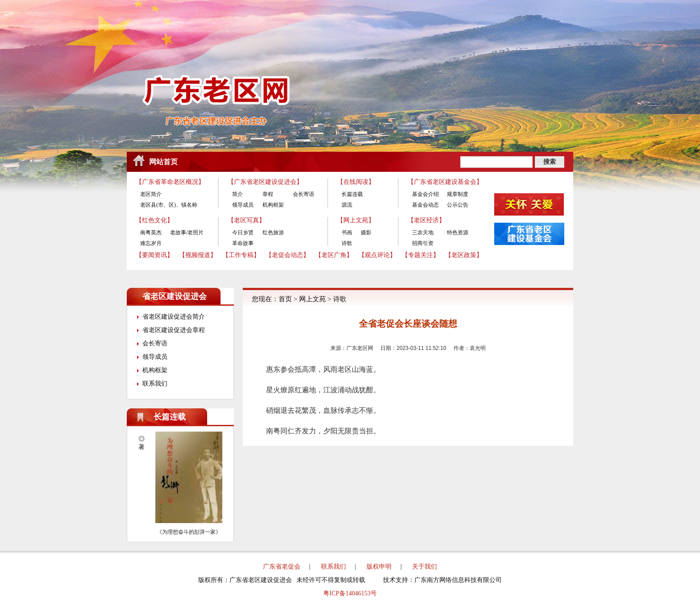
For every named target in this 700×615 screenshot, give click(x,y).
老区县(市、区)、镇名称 (169, 205)
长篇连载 (352, 194)
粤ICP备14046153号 (350, 593)
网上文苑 (312, 299)
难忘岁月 (151, 243)
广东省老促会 (282, 567)
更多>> (221, 417)
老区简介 (151, 194)
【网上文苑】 (356, 220)
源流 (347, 205)
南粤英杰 (151, 233)
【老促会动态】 (287, 255)
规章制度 (458, 194)
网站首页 (163, 162)
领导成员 (243, 205)
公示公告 (458, 205)
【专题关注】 (421, 255)
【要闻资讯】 (154, 255)
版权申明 (379, 567)
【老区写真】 (246, 220)
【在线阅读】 (356, 182)
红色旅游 (273, 233)
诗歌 (347, 243)
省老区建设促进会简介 (174, 317)
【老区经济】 (426, 220)
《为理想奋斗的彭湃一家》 (189, 532)
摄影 (366, 233)
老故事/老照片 (187, 233)
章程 (268, 194)
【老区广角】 (334, 255)
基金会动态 (425, 205)
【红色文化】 (154, 220)
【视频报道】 (198, 255)
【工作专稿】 (241, 255)
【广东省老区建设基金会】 (445, 182)
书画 (347, 233)
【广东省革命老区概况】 (170, 182)
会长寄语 (304, 194)
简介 (237, 194)
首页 (285, 299)
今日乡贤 (243, 233)
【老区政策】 (464, 255)
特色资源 (458, 233)
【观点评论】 (377, 255)
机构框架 (273, 205)
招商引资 (423, 243)
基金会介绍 (425, 194)
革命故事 (243, 243)
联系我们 (155, 384)
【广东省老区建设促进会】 (265, 182)
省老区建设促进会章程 (174, 330)
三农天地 (423, 233)
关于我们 (425, 567)
